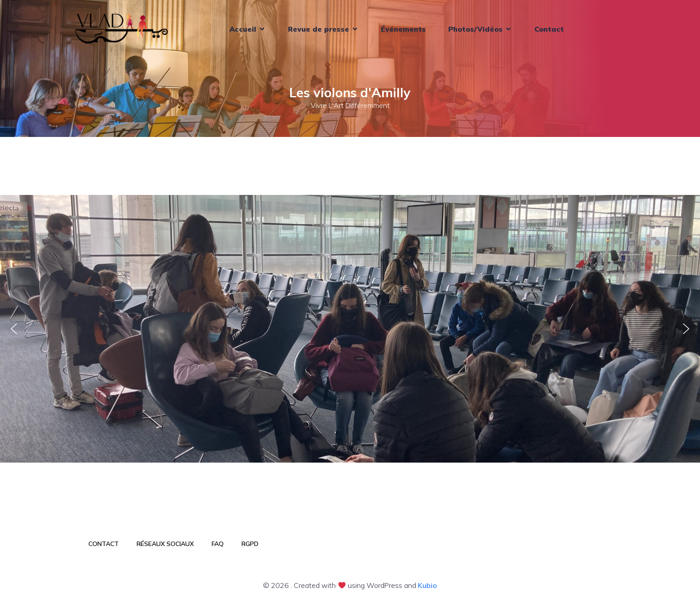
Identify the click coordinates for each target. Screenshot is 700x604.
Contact (549, 29)
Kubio (427, 585)
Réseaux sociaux (165, 544)
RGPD (250, 544)
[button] (14, 329)
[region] (350, 329)
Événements (403, 29)
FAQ (218, 544)
